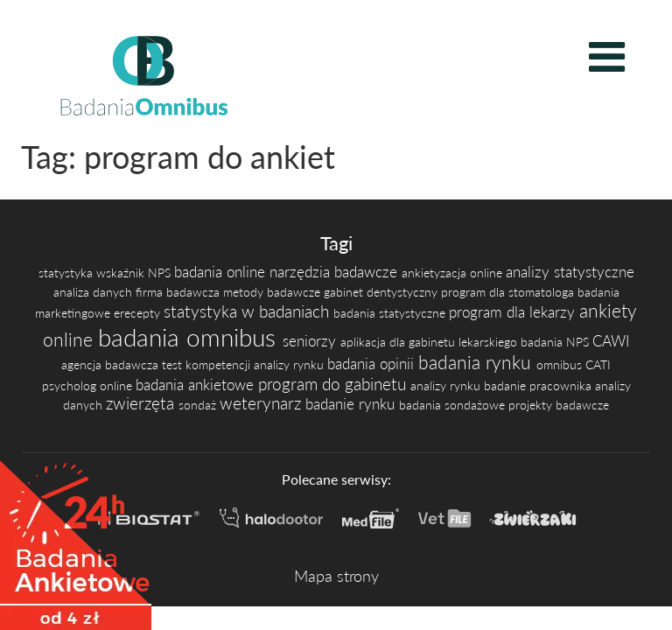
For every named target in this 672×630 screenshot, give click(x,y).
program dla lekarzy (514, 312)
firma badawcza (179, 292)
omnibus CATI (574, 364)
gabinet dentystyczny (382, 292)
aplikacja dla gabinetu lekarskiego (430, 342)
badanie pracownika (539, 385)
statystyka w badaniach (248, 311)
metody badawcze (273, 292)
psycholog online (89, 385)
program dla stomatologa (509, 292)
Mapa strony (336, 576)
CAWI (611, 341)
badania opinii (373, 364)
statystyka (67, 273)
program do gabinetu (334, 384)
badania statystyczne (391, 313)
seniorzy (311, 341)
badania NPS (556, 342)
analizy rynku (290, 364)
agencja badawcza (112, 364)
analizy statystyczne (570, 272)
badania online (222, 272)
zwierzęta (142, 403)
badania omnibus (190, 337)
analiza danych (94, 292)
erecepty (139, 313)
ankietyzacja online (454, 273)
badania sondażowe (454, 405)
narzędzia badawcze (336, 272)
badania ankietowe (197, 385)
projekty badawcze (559, 405)
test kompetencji (208, 364)
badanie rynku (352, 404)
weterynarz (262, 403)
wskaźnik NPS (135, 273)
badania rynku (477, 362)
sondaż (199, 405)
